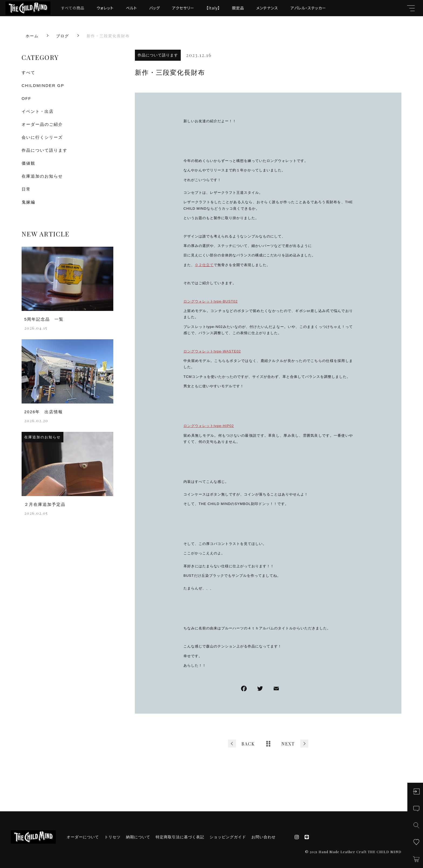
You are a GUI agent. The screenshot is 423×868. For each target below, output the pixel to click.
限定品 (238, 8)
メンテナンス (267, 8)
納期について (138, 837)
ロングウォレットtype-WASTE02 (212, 351)
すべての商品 (73, 8)
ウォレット (105, 8)
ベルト (132, 8)
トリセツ (112, 837)
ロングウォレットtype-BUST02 (211, 301)
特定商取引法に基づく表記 (180, 837)
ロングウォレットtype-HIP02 (209, 426)
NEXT (288, 744)
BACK (248, 744)
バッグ (155, 8)
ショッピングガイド (228, 837)
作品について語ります (158, 55)
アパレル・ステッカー (308, 8)
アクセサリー (183, 8)
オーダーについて (83, 837)
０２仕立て (204, 265)
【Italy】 (213, 8)
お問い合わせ (264, 837)
